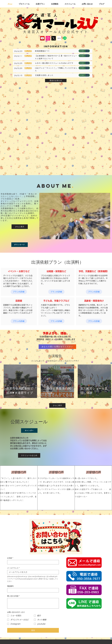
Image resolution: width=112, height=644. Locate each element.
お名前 (10, 558)
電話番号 (10, 586)
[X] (54, 38)
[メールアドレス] (32, 572)
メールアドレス (13, 568)
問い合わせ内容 (13, 596)
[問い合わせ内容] (33, 603)
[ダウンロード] (20, 245)
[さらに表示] (20, 227)
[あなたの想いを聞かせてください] (57, 347)
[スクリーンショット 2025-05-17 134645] (59, 38)
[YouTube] (42, 38)
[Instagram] (48, 38)
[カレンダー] (29, 431)
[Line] (65, 38)
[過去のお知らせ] (56, 80)
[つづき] (84, 51)
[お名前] (32, 562)
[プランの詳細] (19, 292)
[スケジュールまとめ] (29, 455)
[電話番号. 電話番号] (32, 590)
